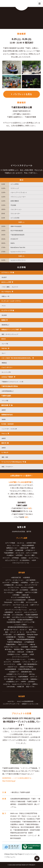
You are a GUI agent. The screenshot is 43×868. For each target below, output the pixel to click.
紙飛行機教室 (15, 201)
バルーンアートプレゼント (19, 193)
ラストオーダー (15, 214)
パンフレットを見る (23, 94)
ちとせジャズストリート (18, 252)
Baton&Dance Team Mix (18, 248)
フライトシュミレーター (18, 197)
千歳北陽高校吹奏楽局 (17, 235)
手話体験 (13, 205)
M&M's (13, 243)
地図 (30, 508)
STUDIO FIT (14, 239)
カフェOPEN (15, 184)
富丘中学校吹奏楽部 (17, 231)
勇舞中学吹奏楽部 (16, 226)
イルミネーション (16, 209)
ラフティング (15, 188)
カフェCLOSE (15, 218)
